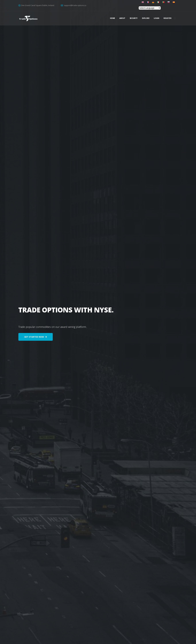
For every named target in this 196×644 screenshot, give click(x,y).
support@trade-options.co (74, 5)
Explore (146, 18)
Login (157, 18)
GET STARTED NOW (36, 337)
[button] (140, 3)
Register (167, 18)
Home (113, 18)
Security (134, 18)
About (122, 18)
